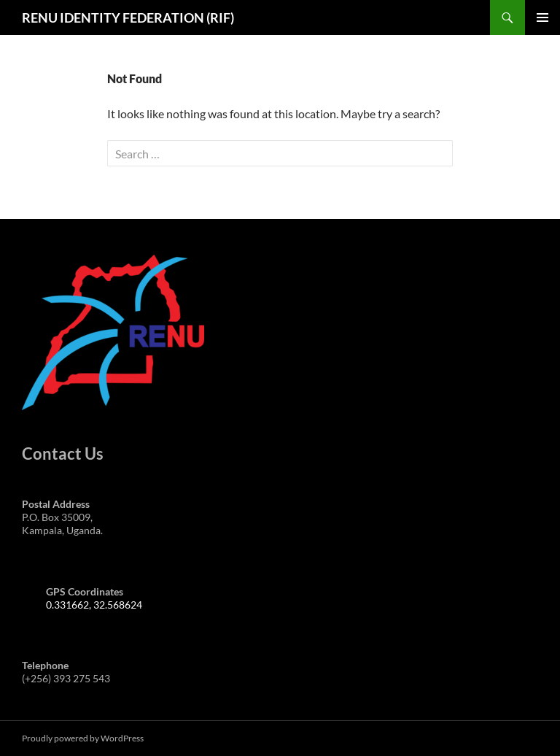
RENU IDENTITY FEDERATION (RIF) (128, 18)
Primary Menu (542, 18)
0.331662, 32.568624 (94, 605)
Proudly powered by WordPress (83, 738)
